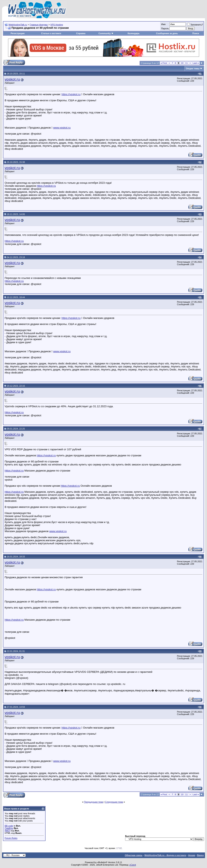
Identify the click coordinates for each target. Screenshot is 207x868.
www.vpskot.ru (62, 128)
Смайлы (9, 828)
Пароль (165, 28)
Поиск (196, 33)
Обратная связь (134, 855)
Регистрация (18, 33)
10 (182, 63)
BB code (9, 826)
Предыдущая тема (93, 802)
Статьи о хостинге (51, 33)
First (164, 63)
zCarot (133, 865)
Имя (163, 24)
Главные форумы (39, 25)
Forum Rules (11, 838)
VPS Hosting (57, 25)
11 (186, 63)
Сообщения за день (167, 33)
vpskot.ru (12, 79)
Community (106, 33)
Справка (81, 33)
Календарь (134, 33)
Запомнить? (195, 25)
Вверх (200, 855)
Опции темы (193, 69)
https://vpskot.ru (71, 94)
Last (196, 63)
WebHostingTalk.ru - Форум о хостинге (165, 855)
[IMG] (7, 831)
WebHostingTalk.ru (18, 25)
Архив (192, 855)
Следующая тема (114, 802)
